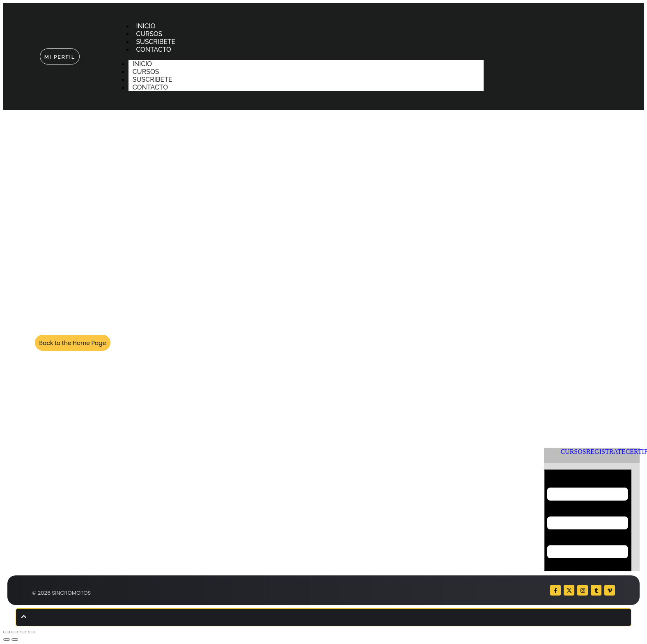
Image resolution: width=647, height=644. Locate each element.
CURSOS (150, 34)
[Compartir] (23, 632)
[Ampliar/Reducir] (7, 632)
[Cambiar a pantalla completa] (15, 632)
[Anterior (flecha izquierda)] (7, 639)
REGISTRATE (606, 452)
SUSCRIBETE (156, 42)
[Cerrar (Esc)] (31, 632)
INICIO (146, 26)
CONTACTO (154, 49)
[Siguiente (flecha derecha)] (15, 639)
